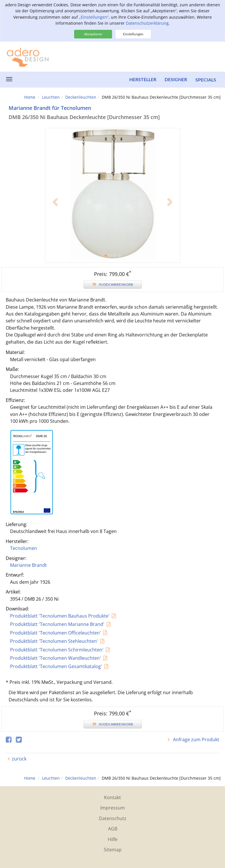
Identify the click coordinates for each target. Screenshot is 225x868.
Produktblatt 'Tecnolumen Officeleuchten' (55, 633)
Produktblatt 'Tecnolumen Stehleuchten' (54, 641)
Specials (206, 80)
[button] (55, 229)
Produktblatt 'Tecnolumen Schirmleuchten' (57, 650)
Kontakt (112, 797)
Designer (176, 80)
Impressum (113, 808)
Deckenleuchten (81, 97)
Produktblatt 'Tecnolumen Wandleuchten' (55, 658)
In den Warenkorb (113, 284)
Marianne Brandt (28, 565)
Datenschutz (113, 818)
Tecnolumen (24, 548)
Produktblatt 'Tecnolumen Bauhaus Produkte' (60, 616)
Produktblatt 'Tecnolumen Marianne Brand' (57, 624)
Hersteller (142, 80)
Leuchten (51, 97)
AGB (113, 829)
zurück (19, 759)
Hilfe (113, 839)
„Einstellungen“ (94, 17)
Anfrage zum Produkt (196, 739)
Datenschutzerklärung (147, 23)
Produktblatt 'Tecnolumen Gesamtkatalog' (56, 666)
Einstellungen (133, 34)
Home (30, 97)
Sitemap (113, 850)
